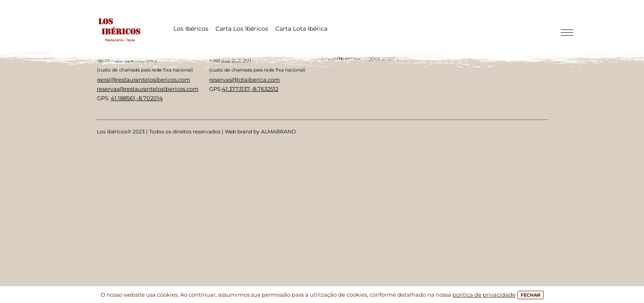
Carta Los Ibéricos (242, 29)
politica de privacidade (484, 295)
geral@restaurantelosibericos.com (144, 80)
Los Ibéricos (191, 29)
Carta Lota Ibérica (301, 29)
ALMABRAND (278, 132)
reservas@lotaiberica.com (245, 80)
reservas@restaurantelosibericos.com (148, 89)
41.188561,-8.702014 (137, 98)
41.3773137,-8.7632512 (250, 89)
